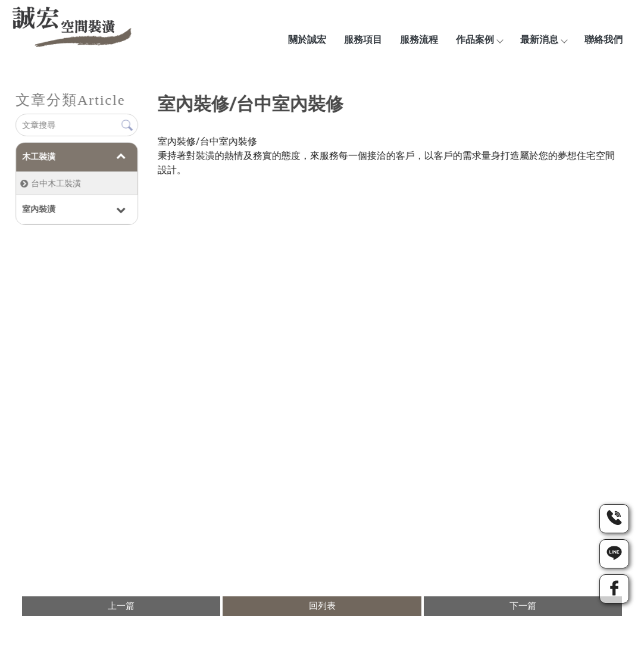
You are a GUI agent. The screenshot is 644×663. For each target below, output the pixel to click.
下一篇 (523, 606)
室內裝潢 (38, 209)
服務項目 (363, 40)
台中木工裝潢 (55, 183)
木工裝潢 (38, 157)
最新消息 (543, 40)
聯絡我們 (604, 40)
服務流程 (419, 40)
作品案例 (479, 40)
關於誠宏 (307, 40)
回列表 (322, 606)
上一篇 (121, 606)
